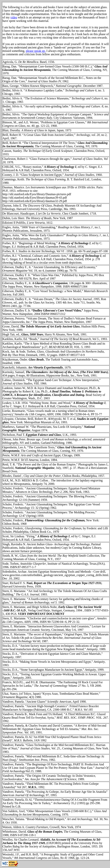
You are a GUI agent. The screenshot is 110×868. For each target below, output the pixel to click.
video (14, 17)
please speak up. (36, 51)
